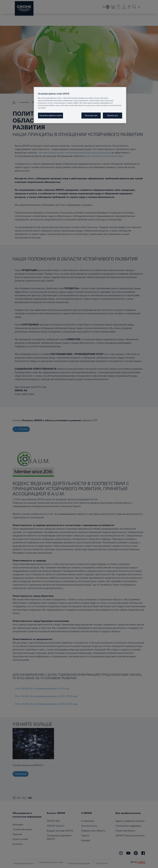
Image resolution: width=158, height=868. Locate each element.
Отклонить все (91, 115)
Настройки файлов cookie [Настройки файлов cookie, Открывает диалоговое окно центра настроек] (50, 115)
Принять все (112, 115)
